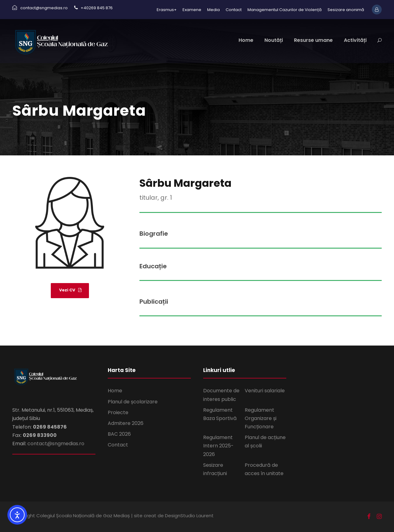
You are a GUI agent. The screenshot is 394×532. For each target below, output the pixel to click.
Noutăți (274, 40)
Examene (192, 10)
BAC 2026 (119, 434)
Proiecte (118, 412)
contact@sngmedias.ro (56, 444)
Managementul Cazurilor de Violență (285, 10)
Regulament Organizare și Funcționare (261, 418)
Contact (234, 10)
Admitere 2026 (126, 423)
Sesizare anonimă (346, 10)
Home (246, 40)
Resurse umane (313, 40)
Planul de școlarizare (133, 402)
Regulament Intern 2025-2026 (218, 446)
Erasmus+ (167, 10)
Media (213, 10)
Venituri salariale (265, 391)
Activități (355, 40)
